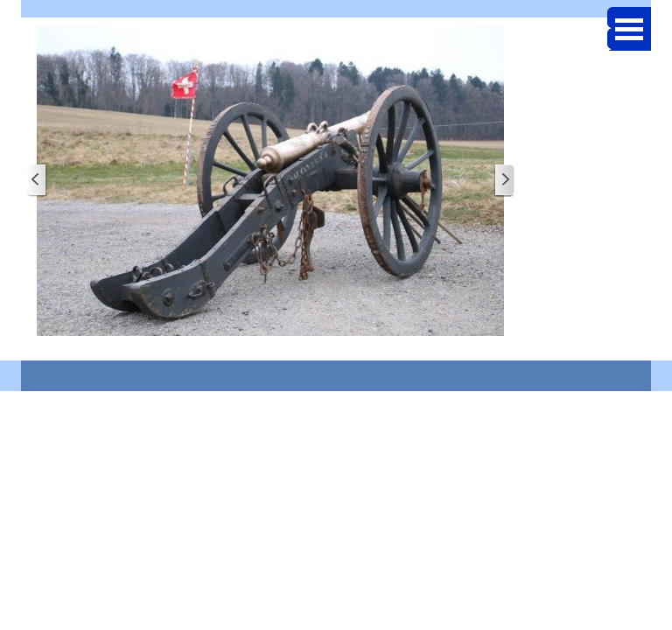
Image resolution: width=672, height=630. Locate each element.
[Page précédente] (37, 181)
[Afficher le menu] (629, 29)
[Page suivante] (504, 181)
